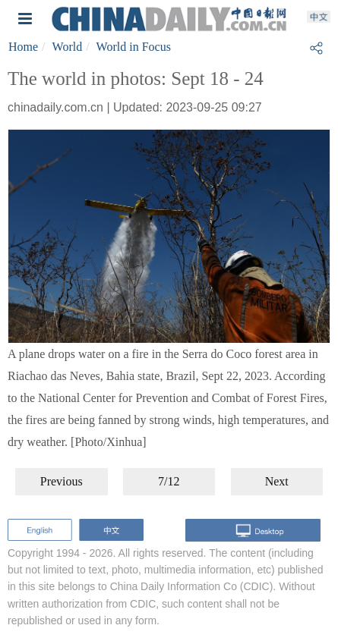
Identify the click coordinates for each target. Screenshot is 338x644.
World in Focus (134, 47)
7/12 (169, 481)
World (68, 47)
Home (23, 47)
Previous (62, 481)
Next (277, 481)
